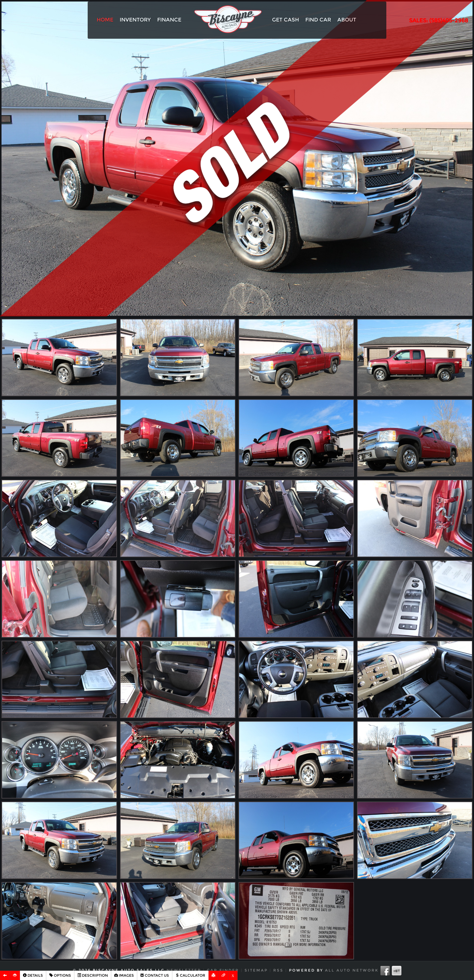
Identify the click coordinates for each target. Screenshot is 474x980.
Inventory (135, 20)
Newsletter (184, 970)
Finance (169, 20)
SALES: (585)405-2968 (438, 21)
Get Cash (286, 20)
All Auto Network (352, 970)
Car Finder (223, 970)
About (347, 20)
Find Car (318, 20)
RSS (278, 970)
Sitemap (256, 970)
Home (105, 20)
